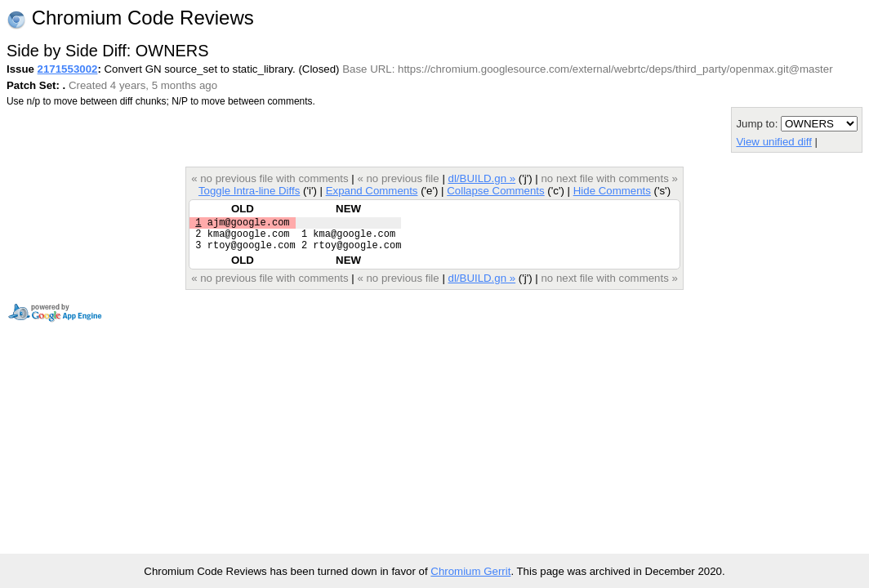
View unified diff (773, 142)
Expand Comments (372, 191)
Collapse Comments (495, 191)
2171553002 (68, 69)
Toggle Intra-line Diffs (249, 191)
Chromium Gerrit (470, 571)
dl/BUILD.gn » (482, 178)
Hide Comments (612, 191)
